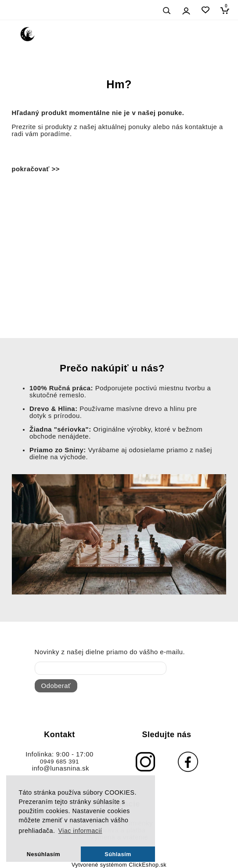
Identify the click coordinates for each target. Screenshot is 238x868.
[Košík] (227, 10)
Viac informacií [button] (80, 831)
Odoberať (56, 686)
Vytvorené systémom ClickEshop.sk (119, 865)
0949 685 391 (59, 762)
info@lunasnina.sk (61, 768)
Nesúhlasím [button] (43, 854)
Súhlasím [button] (118, 854)
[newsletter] (101, 668)
